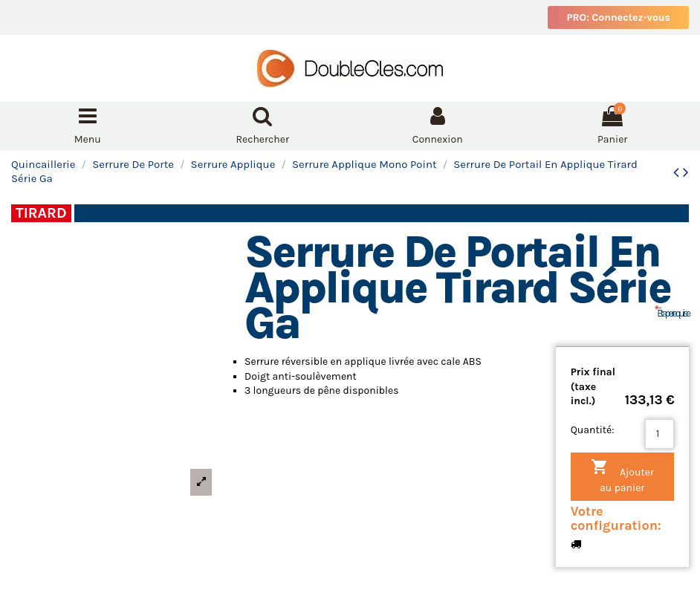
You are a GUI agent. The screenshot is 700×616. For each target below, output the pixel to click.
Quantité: (593, 430)
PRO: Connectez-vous (618, 17)
